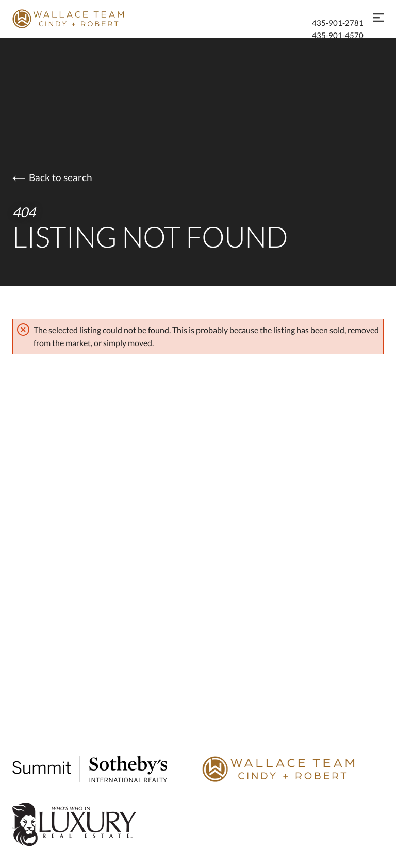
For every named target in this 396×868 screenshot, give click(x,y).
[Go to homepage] (79, 19)
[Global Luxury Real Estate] (103, 826)
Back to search (52, 177)
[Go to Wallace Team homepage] (293, 771)
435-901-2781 (338, 23)
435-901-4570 (338, 35)
